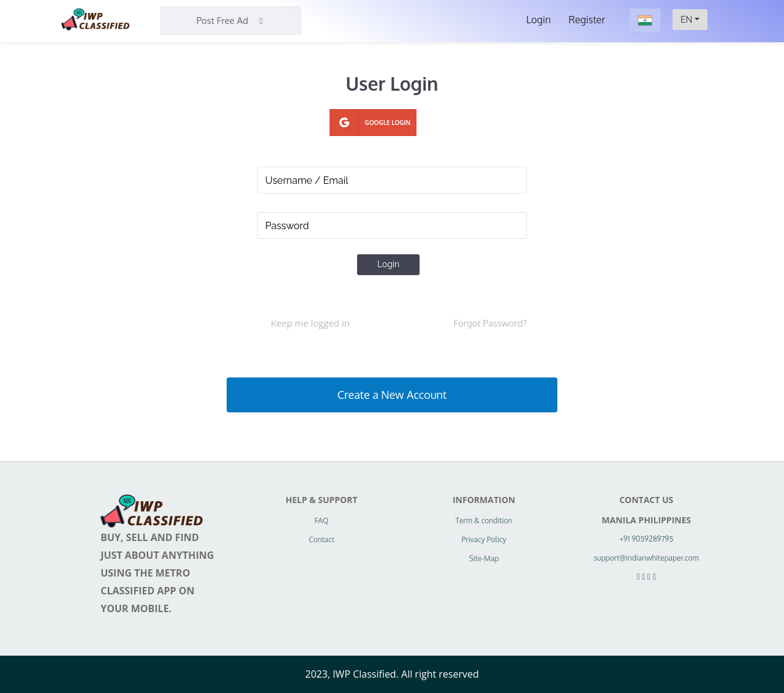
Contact (322, 540)
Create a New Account (392, 395)
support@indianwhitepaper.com (646, 558)
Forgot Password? (490, 323)
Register (587, 20)
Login (538, 20)
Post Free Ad (231, 21)
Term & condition (484, 521)
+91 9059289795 (646, 539)
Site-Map (484, 559)
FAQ (321, 521)
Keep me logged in (310, 323)
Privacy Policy (484, 540)
